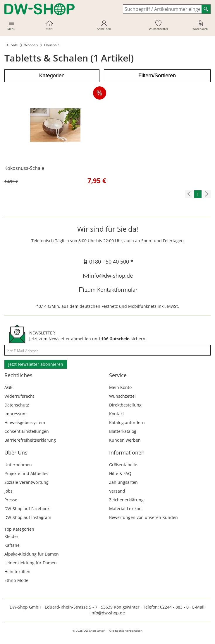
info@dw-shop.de (107, 276)
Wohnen (31, 45)
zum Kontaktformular (107, 290)
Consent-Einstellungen (27, 431)
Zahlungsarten (123, 482)
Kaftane (12, 545)
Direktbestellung (125, 405)
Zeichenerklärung (126, 500)
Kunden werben (125, 440)
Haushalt (51, 45)
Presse (11, 500)
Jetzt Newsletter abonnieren (36, 364)
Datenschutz (17, 405)
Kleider (11, 536)
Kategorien (52, 76)
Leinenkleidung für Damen (31, 563)
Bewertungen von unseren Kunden (143, 517)
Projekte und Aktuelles (26, 473)
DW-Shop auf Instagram (28, 517)
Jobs (8, 491)
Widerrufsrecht (19, 396)
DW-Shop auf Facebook (27, 509)
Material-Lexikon (125, 509)
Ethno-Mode (16, 580)
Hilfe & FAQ (120, 473)
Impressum (16, 414)
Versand (117, 491)
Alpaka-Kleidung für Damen (32, 554)
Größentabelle (123, 465)
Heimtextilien (17, 572)
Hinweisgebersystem (25, 422)
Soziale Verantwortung (26, 482)
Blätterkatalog (123, 431)
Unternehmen (18, 465)
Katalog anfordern (127, 422)
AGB (8, 387)
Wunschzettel (122, 396)
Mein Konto (120, 387)
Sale (14, 45)
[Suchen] (206, 9)
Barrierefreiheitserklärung (30, 440)
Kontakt (117, 414)
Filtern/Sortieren (157, 76)
